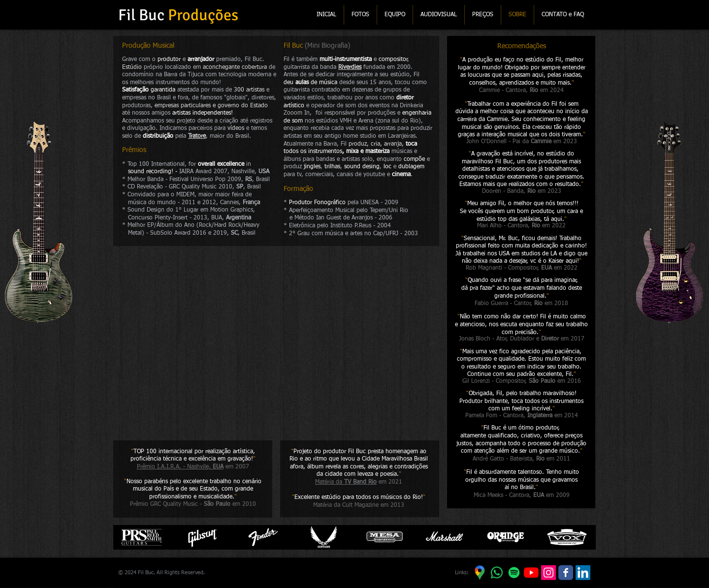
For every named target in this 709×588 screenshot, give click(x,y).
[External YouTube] (276, 342)
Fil (287, 46)
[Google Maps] (480, 573)
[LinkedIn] (583, 573)
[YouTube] (531, 573)
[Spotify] (514, 573)
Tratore (197, 136)
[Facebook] (566, 573)
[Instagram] (548, 573)
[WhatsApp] (497, 573)
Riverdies (350, 67)
